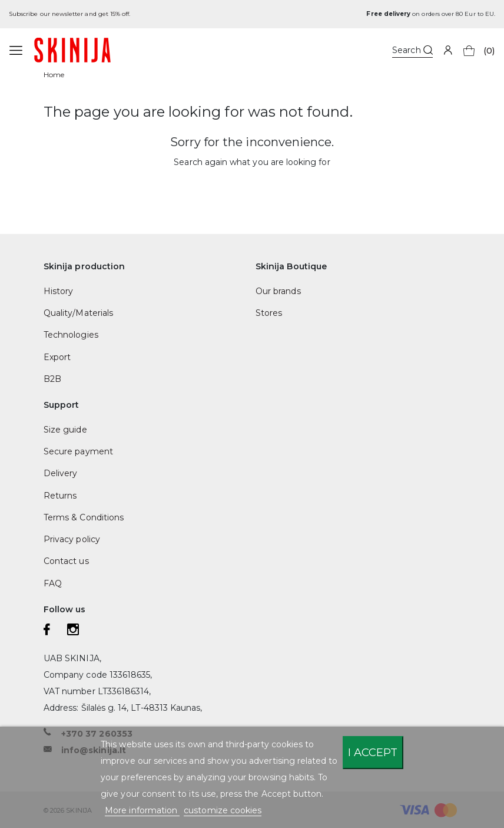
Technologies (71, 335)
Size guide (65, 430)
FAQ (53, 583)
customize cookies (223, 810)
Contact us (66, 561)
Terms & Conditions (84, 517)
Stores (269, 313)
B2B (52, 379)
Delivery (60, 473)
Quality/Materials (78, 313)
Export (57, 357)
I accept (373, 752)
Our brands (278, 291)
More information (142, 810)
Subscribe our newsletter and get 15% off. (69, 14)
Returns (60, 496)
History (58, 291)
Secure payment (78, 451)
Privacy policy (72, 539)
